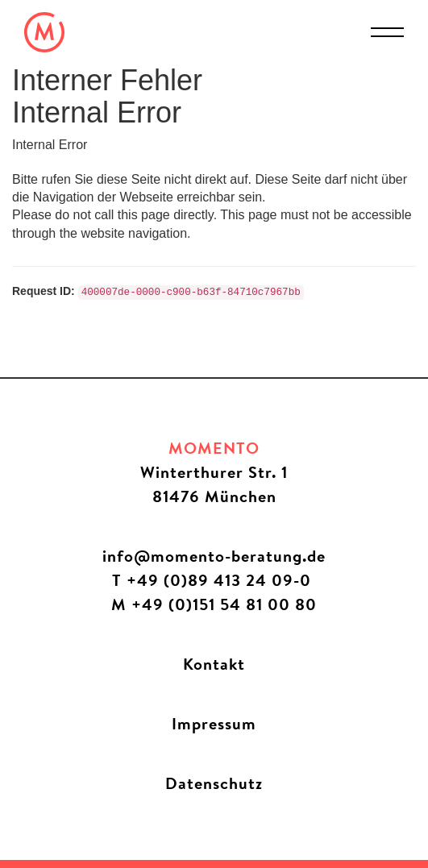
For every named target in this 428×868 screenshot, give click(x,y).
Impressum (214, 723)
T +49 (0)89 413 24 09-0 (214, 580)
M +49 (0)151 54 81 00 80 (214, 604)
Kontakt (214, 664)
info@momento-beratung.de (214, 556)
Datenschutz (214, 783)
